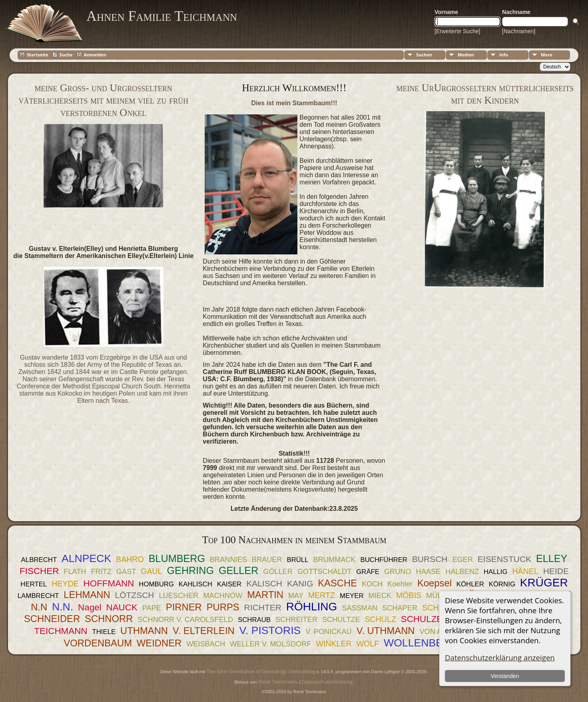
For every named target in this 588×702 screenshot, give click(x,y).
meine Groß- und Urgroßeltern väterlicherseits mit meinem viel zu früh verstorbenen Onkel (103, 100)
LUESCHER (178, 596)
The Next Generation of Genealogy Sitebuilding (261, 671)
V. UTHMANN (386, 631)
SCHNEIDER (52, 619)
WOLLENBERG (421, 643)
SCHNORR (109, 619)
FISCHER (39, 571)
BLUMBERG (177, 558)
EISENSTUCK (504, 559)
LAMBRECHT (38, 596)
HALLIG (496, 572)
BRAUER (267, 560)
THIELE (104, 632)
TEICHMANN (61, 631)
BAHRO (130, 559)
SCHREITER (296, 620)
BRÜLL (297, 560)
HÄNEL (525, 571)
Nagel (90, 607)
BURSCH (430, 559)
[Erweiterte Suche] (457, 31)
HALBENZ (462, 572)
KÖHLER (470, 584)
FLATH (75, 572)
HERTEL (34, 584)
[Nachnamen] (519, 31)
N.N (39, 607)
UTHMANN (144, 631)
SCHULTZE (341, 620)
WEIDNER (159, 643)
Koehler (400, 584)
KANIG (300, 583)
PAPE (152, 608)
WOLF (368, 644)
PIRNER (184, 607)
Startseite (38, 55)
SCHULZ (380, 619)
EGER (462, 560)
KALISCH (264, 583)
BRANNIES (228, 560)
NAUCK (122, 607)
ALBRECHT (39, 560)
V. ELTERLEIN (204, 631)
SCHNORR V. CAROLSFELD (185, 620)
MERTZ (322, 595)
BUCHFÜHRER (384, 560)
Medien (466, 55)
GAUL (151, 571)
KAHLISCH (195, 584)
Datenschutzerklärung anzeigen (500, 657)
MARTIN (265, 595)
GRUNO (398, 572)
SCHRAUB (254, 620)
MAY (296, 596)
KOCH (372, 584)
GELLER (238, 570)
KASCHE (337, 583)
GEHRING (191, 570)
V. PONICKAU (329, 632)
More (547, 55)
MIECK (380, 596)
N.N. (63, 607)
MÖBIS (409, 595)
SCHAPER (400, 608)
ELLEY (552, 558)
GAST (126, 572)
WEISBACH (206, 644)
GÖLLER (278, 572)
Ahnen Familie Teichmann (162, 16)
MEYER (352, 596)
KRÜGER (544, 583)
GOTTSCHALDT (324, 572)
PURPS (223, 607)
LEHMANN (87, 595)
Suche (66, 55)
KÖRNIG (502, 584)
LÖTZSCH (135, 595)
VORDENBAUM (98, 643)
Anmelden (95, 55)
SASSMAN (360, 608)
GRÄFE (368, 572)
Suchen (424, 55)
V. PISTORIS (270, 630)
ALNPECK (86, 558)
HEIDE (556, 571)
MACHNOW (223, 596)
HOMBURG (156, 584)
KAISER (229, 584)
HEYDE (65, 584)
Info (504, 55)
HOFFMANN (109, 583)
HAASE (429, 572)
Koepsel (435, 583)
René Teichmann (278, 682)
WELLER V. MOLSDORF (270, 644)
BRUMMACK (334, 560)
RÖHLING (312, 607)
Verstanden (505, 676)
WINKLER (334, 644)
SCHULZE (422, 619)
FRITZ (101, 572)
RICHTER (263, 607)
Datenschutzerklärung (327, 682)
